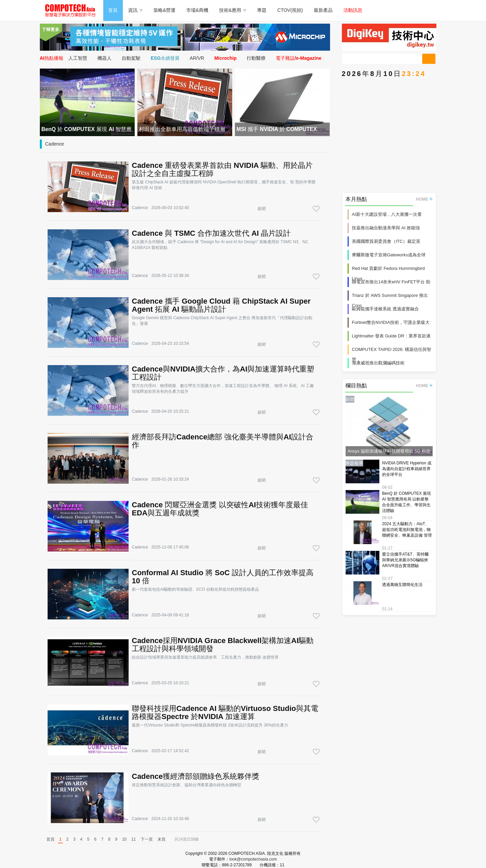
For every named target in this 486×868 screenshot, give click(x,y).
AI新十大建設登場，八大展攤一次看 (387, 214)
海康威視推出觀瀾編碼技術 (378, 363)
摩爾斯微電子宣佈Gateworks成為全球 (389, 255)
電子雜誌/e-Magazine (299, 58)
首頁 (113, 10)
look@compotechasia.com (253, 859)
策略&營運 (165, 10)
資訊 (136, 10)
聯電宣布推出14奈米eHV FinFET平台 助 (391, 282)
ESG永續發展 (165, 58)
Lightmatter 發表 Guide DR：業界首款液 (391, 336)
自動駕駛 (131, 58)
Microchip (225, 58)
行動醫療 (256, 58)
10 (124, 839)
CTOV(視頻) (290, 10)
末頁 (161, 839)
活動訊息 (353, 10)
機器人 (105, 58)
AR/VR (197, 58)
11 (133, 839)
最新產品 (323, 10)
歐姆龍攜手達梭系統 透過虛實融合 (386, 309)
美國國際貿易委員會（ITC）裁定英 (386, 241)
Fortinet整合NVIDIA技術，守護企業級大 (391, 322)
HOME (424, 199)
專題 (262, 10)
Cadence (55, 144)
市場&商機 (197, 10)
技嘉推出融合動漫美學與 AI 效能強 (386, 228)
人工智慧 (78, 58)
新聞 (262, 209)
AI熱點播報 (52, 58)
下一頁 (146, 839)
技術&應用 (233, 10)
